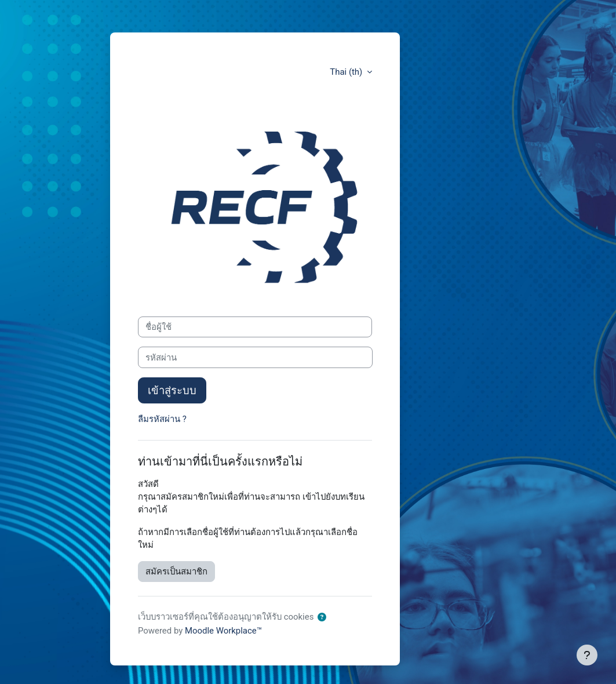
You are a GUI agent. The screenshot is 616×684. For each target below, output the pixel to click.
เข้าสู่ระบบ (172, 390)
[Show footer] (587, 655)
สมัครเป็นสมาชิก (176, 572)
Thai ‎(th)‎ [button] (347, 72)
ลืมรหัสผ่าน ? (162, 419)
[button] (322, 617)
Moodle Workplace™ (223, 631)
